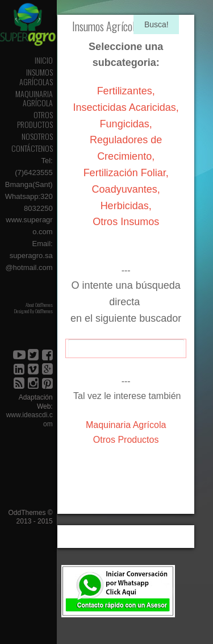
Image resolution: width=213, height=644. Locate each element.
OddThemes (44, 311)
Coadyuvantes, (126, 189)
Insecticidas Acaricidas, (126, 107)
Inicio (44, 60)
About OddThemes (39, 305)
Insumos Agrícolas (36, 77)
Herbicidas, (126, 206)
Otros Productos (35, 119)
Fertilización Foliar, (126, 173)
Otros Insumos (126, 222)
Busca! (156, 24)
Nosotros (37, 136)
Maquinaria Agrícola (34, 98)
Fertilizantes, (126, 91)
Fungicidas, (126, 124)
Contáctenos (32, 148)
